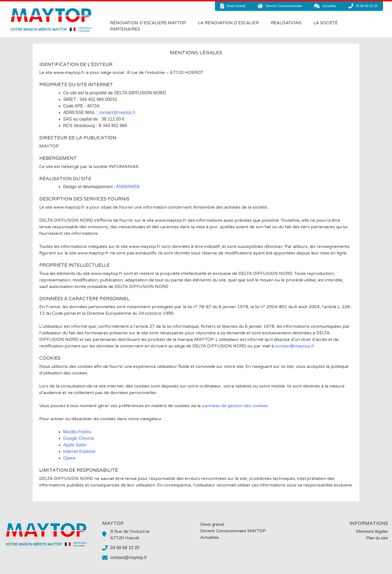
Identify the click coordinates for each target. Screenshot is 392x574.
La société (326, 23)
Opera (69, 458)
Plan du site (377, 538)
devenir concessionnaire (280, 6)
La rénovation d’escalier (228, 23)
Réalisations (286, 23)
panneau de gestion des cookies (235, 406)
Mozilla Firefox (77, 432)
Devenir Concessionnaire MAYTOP (233, 531)
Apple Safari (75, 445)
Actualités (210, 537)
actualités (325, 6)
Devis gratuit (212, 524)
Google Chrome (79, 438)
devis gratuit (233, 6)
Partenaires (125, 29)
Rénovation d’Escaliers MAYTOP (148, 23)
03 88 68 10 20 (363, 6)
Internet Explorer (79, 451)
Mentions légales (372, 531)
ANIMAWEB (128, 187)
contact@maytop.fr (117, 112)
